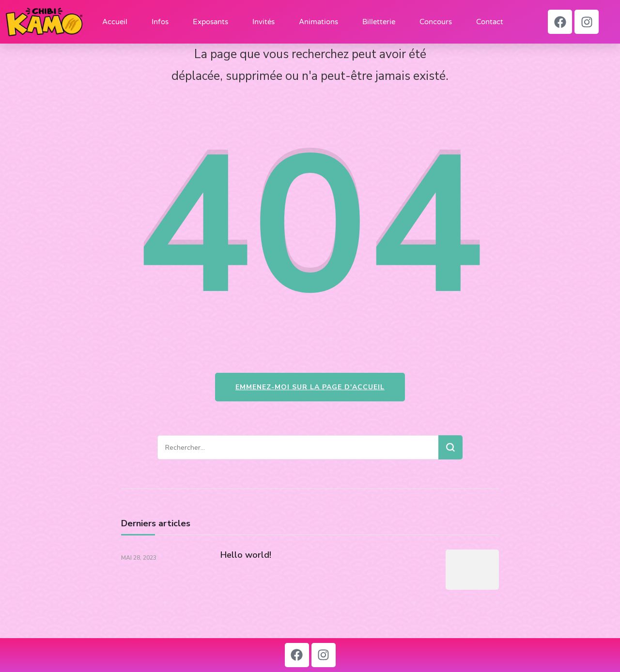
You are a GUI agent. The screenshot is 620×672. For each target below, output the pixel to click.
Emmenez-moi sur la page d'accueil (310, 387)
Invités (263, 22)
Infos (160, 22)
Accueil (115, 22)
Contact (490, 22)
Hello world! (246, 555)
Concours (436, 22)
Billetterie (379, 22)
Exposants (210, 22)
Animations (318, 22)
